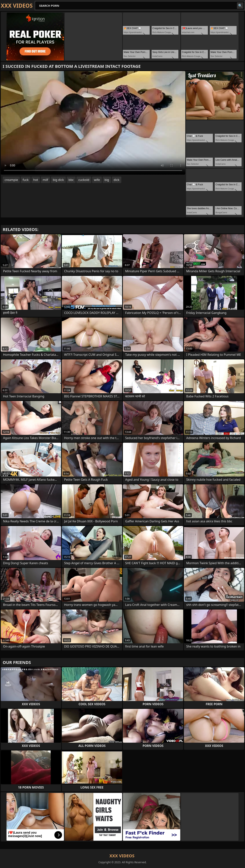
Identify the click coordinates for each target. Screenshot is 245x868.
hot (36, 180)
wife (97, 180)
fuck (26, 180)
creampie (11, 180)
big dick (58, 180)
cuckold (84, 180)
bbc (71, 180)
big (107, 180)
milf (45, 180)
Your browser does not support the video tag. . (93, 123)
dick (117, 180)
